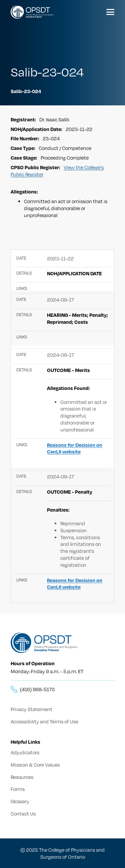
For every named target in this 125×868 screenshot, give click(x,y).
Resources (22, 777)
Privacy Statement (31, 709)
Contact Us (23, 813)
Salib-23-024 (26, 91)
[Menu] (110, 12)
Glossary (20, 801)
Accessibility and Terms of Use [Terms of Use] (44, 721)
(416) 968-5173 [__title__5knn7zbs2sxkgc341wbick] (37, 689)
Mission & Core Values (35, 765)
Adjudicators (25, 752)
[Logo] (32, 12)
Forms (18, 789)
